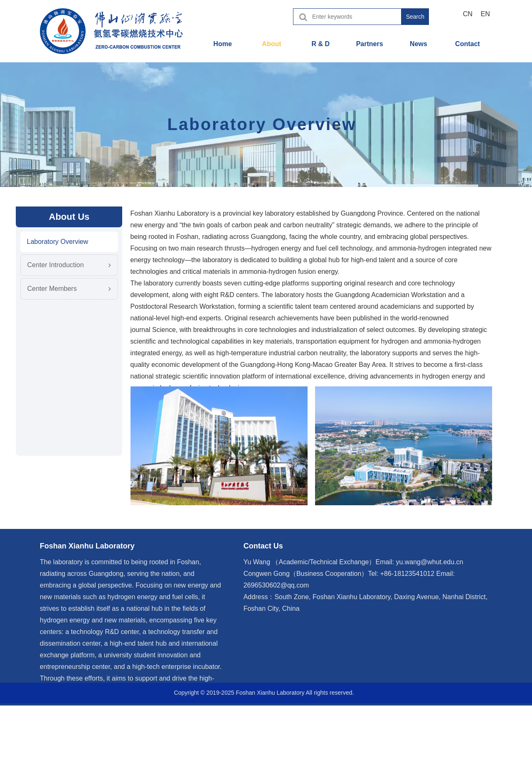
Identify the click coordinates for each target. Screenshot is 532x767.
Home (222, 44)
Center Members (52, 289)
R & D (321, 44)
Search (415, 17)
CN (468, 14)
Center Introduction (56, 265)
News (419, 44)
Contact (468, 44)
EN (485, 14)
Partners (370, 44)
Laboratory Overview (58, 242)
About (271, 44)
